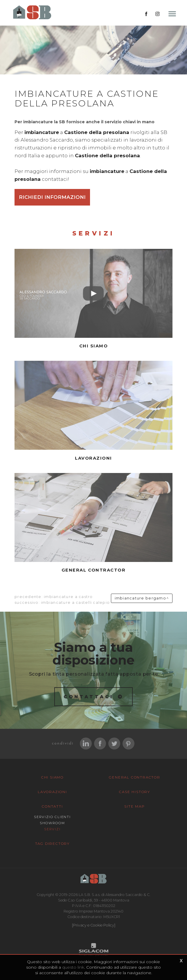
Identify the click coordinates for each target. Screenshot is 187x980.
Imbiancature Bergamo (140, 598)
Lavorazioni (52, 792)
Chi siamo (52, 777)
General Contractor (134, 777)
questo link (73, 967)
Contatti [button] (52, 806)
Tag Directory (52, 844)
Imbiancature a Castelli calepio (75, 603)
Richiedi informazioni (52, 197)
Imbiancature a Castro (68, 597)
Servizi (52, 829)
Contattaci (89, 697)
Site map (134, 806)
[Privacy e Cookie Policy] (94, 925)
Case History (135, 792)
